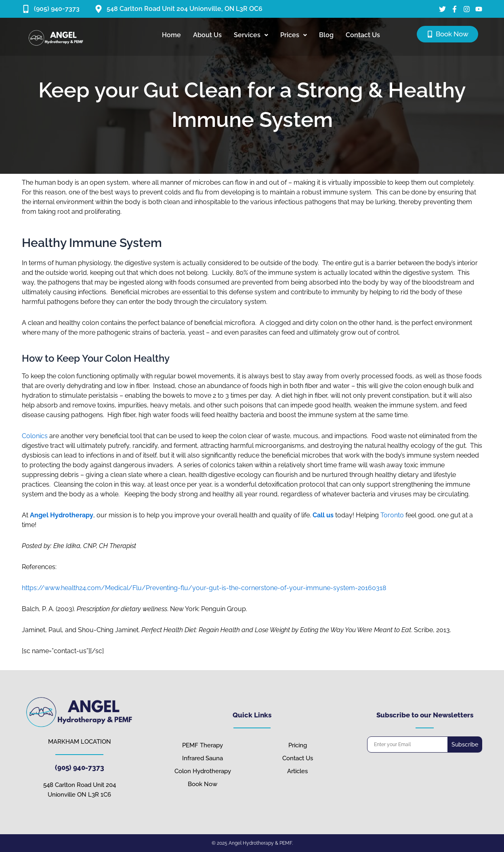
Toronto (392, 515)
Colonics (35, 436)
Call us (323, 515)
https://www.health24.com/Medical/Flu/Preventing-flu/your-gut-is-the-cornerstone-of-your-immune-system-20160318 (204, 588)
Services (251, 35)
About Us (207, 35)
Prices (294, 35)
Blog (326, 35)
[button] (251, 35)
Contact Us (363, 35)
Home (171, 35)
